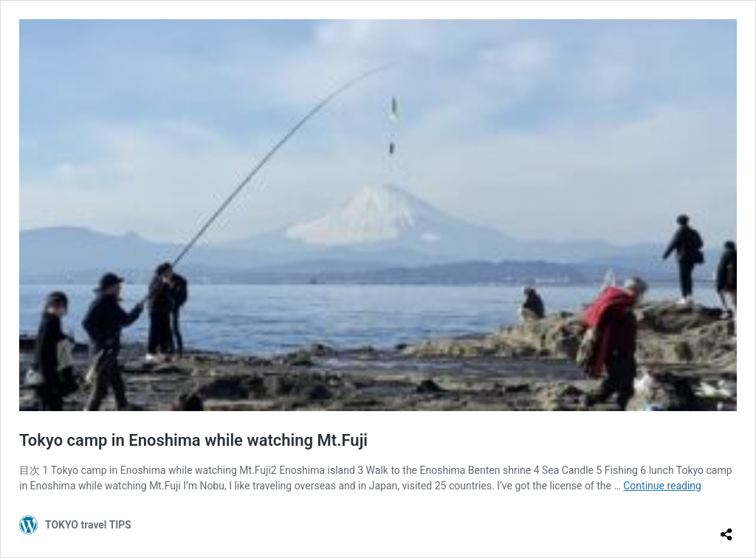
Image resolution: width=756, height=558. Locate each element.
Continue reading (662, 486)
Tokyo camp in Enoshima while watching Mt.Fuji (193, 440)
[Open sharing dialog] (726, 528)
